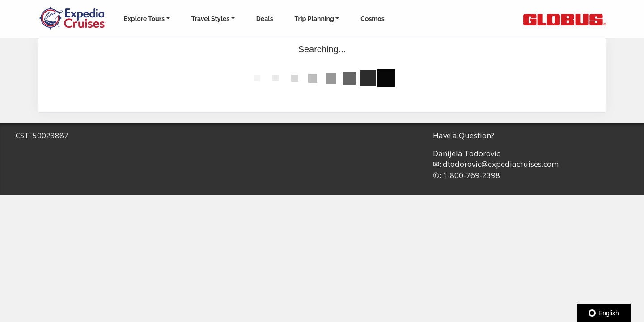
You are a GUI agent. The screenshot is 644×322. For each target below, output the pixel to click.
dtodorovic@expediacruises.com (501, 164)
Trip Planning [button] (314, 19)
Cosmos (372, 19)
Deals (265, 19)
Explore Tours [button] (144, 19)
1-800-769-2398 (471, 175)
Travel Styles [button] (211, 19)
